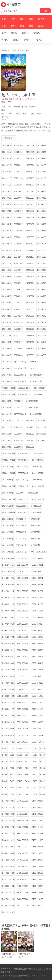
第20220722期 (38, 460)
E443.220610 (8, 866)
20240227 (42, 309)
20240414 (30, 303)
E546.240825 (8, 735)
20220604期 (7, 493)
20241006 (18, 270)
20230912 (7, 349)
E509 (12, 768)
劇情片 (28, 40)
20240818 (42, 277)
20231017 (18, 342)
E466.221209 (23, 827)
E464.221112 (8, 834)
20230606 (34, 368)
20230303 (7, 408)
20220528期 (33, 493)
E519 (27, 755)
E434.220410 (37, 879)
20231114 (30, 335)
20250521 (42, 218)
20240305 (30, 309)
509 (31, 552)
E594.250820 (8, 630)
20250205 (18, 244)
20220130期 (35, 532)
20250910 (7, 198)
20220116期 (21, 539)
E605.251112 (23, 604)
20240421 (18, 303)
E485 (5, 794)
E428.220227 (37, 893)
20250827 (30, 198)
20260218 (7, 165)
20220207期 (21, 532)
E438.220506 (37, 873)
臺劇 (22, 19)
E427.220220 (8, 899)
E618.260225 (8, 578)
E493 (35, 781)
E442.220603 (23, 866)
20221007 (7, 440)
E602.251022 (23, 611)
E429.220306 (23, 893)
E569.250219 (23, 683)
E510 (5, 768)
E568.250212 (37, 683)
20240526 (7, 296)
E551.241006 (23, 722)
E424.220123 (8, 906)
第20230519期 (36, 375)
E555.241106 (8, 716)
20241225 (30, 250)
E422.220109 (37, 906)
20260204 (30, 165)
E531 (5, 748)
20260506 (18, 145)
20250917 (42, 191)
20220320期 (35, 519)
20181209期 (21, 545)
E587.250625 (23, 644)
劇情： (4, 124)
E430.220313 (8, 893)
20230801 (30, 355)
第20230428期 (24, 388)
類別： (4, 114)
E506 (35, 768)
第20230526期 (20, 375)
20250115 (42, 244)
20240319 (7, 309)
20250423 (42, 224)
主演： (4, 107)
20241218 (42, 250)
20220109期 (35, 539)
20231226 (7, 329)
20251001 (18, 191)
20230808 (18, 355)
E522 (5, 755)
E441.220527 (37, 866)
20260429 (30, 145)
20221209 (18, 427)
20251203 (30, 178)
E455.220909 (8, 853)
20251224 (42, 172)
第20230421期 (40, 388)
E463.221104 (23, 834)
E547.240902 (37, 729)
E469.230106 (23, 820)
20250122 (30, 244)
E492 (43, 781)
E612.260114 (8, 591)
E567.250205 (8, 689)
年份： (6, 117)
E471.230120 (37, 814)
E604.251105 (37, 604)
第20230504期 (8, 388)
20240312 (18, 309)
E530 (12, 748)
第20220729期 (8, 460)
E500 (35, 775)
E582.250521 (8, 657)
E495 (20, 781)
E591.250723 (8, 637)
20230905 (18, 349)
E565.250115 (37, 689)
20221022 (30, 434)
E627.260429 (23, 558)
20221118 (30, 427)
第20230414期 (8, 394)
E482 (27, 794)
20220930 (18, 440)
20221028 (18, 434)
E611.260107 (23, 591)
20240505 (42, 296)
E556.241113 (37, 709)
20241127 (30, 257)
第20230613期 (20, 368)
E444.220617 (37, 860)
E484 (12, 794)
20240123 (7, 322)
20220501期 (23, 512)
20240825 (30, 277)
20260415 (7, 152)
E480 (43, 794)
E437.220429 (8, 879)
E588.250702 (8, 644)
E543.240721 (8, 742)
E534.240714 (23, 742)
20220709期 (37, 467)
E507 (27, 768)
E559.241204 (37, 703)
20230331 (38, 394)
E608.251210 (23, 598)
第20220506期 (8, 512)
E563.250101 (23, 696)
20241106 (18, 263)
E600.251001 (8, 617)
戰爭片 (39, 40)
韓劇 (13, 19)
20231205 (42, 329)
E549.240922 (8, 729)
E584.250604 (23, 650)
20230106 (30, 421)
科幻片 (5, 40)
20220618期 (37, 480)
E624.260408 (23, 565)
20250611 (7, 218)
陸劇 (31, 19)
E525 (27, 748)
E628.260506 (8, 558)
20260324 (42, 152)
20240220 (7, 316)
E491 (5, 788)
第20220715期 (22, 467)
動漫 (22, 26)
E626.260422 (37, 558)
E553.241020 (37, 716)
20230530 (7, 375)
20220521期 (23, 499)
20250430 (30, 224)
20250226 (42, 237)
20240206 (30, 316)
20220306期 (21, 526)
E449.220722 (23, 860)
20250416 (7, 231)
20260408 (18, 152)
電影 (4, 33)
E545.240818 (23, 735)
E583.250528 (37, 650)
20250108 (7, 250)
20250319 (7, 237)
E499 (43, 775)
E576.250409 (8, 670)
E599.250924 (23, 617)
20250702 (18, 211)
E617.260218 (23, 578)
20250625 (30, 211)
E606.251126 (8, 604)
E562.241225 (37, 696)
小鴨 (4, 19)
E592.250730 (37, 630)
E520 (20, 755)
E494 (27, 781)
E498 (5, 781)
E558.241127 (8, 709)
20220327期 (21, 519)
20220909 (7, 447)
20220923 (30, 440)
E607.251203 (37, 598)
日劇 (4, 26)
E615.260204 (8, 585)
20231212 (30, 329)
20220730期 (39, 453)
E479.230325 (8, 801)
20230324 (7, 401)
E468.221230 (37, 820)
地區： (19, 114)
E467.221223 (8, 827)
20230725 (42, 355)
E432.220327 (23, 886)
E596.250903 (23, 624)
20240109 (30, 322)
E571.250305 (37, 676)
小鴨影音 (5, 50)
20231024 (7, 342)
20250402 (30, 231)
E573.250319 (8, 676)
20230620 (7, 368)
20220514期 (7, 506)
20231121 (18, 335)
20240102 (42, 322)
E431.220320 (37, 886)
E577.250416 (37, 663)
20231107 (42, 335)
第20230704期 (20, 362)
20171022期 (7, 552)
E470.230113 (8, 820)
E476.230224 (8, 807)
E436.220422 (23, 879)
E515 (12, 761)
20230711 (7, 362)
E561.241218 (8, 703)
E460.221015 (23, 840)
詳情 (49, 131)
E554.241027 (23, 716)
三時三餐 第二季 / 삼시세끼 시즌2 (33, 954)
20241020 (42, 263)
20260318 (7, 159)
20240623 (18, 290)
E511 (43, 761)
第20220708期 (8, 473)
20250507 (18, 224)
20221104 (7, 434)
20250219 (7, 244)
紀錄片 (42, 26)
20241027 (30, 263)
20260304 (30, 159)
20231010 (30, 342)
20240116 (18, 322)
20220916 (42, 440)
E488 (27, 788)
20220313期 (7, 526)
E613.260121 (37, 585)
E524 (35, 748)
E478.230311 (23, 801)
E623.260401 (37, 565)
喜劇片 (25, 33)
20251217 (7, 178)
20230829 (30, 349)
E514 (20, 761)
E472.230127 (23, 814)
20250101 (18, 250)
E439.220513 (23, 873)
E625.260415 (8, 565)
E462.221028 (37, 834)
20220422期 (37, 512)
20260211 (18, 165)
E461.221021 (8, 840)
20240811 (7, 283)
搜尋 (46, 11)
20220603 (20, 493)
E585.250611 (8, 650)
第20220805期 (24, 453)
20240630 (7, 290)
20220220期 (7, 532)
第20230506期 (20, 381)
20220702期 (23, 473)
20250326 (42, 231)
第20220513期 (22, 506)
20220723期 (23, 460)
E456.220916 (37, 847)
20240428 (7, 303)
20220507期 (37, 506)
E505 (43, 768)
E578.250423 (23, 663)
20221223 (7, 427)
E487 (35, 788)
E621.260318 (8, 571)
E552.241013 (8, 722)
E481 (35, 794)
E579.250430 (8, 663)
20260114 (18, 172)
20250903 (18, 198)
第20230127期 (36, 414)
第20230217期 (32, 408)
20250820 (42, 198)
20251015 (7, 191)
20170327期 (21, 552)
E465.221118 (37, 827)
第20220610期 (38, 486)
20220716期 (7, 467)
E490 (12, 788)
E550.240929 (37, 722)
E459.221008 (37, 840)
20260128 (42, 165)
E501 (27, 775)
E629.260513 (42, 552)
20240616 (30, 290)
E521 (12, 755)
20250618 (42, 211)
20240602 (42, 290)
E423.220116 (23, 906)
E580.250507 (37, 657)
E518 (35, 755)
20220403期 (7, 519)
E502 (20, 775)
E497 (12, 781)
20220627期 (7, 480)
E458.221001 (8, 847)
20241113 (7, 263)
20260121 (7, 172)
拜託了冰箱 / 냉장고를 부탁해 (14, 954)
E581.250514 (23, 657)
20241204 (18, 257)
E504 (5, 775)
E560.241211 (23, 703)
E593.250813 (23, 630)
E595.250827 (37, 624)
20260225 (42, 159)
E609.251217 (8, 598)
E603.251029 (8, 611)
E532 (41, 742)
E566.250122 (23, 689)
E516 (5, 761)
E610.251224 (37, 591)
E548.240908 (23, 729)
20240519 (18, 296)
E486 (43, 788)
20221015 (42, 434)
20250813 (7, 204)
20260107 (30, 172)
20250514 (7, 224)
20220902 (18, 447)
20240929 (30, 270)
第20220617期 (8, 486)
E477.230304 (37, 801)
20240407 (42, 303)
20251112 (7, 185)
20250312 (18, 237)
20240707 (42, 283)
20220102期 (7, 545)
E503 (12, 775)
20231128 (7, 335)
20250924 (30, 191)
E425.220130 (37, 899)
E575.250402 (23, 670)
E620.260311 (23, 571)
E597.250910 (8, 624)
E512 (35, 761)
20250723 (30, 204)
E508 (20, 768)
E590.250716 (23, 637)
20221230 (42, 421)
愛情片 (37, 33)
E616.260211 (37, 578)
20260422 (42, 145)
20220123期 (7, 539)
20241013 (7, 270)
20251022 (42, 185)
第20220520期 (38, 499)
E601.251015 (37, 611)
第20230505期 (36, 381)
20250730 (18, 204)
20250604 (18, 218)
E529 (20, 748)
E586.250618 (37, 644)
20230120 (7, 421)
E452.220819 (8, 860)
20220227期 (35, 526)
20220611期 (23, 486)
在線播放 (9, 138)
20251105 (18, 185)
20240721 (18, 283)
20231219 (18, 329)
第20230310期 (32, 401)
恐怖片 (16, 40)
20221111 (42, 427)
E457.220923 (23, 847)
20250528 (30, 218)
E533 (34, 742)
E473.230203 (8, 814)
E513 (27, 761)
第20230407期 (24, 394)
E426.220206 (23, 899)
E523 (43, 748)
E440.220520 (8, 873)
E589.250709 (37, 637)
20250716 (42, 204)
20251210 (18, 178)
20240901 (18, 277)
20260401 (30, 152)
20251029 (30, 185)
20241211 (7, 257)
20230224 (18, 408)
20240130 (42, 316)
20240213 (18, 316)
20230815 (7, 355)
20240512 (30, 296)
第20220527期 (8, 499)
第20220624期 (22, 480)
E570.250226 (8, 683)
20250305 (30, 237)
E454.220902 (23, 853)
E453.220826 (37, 853)
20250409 (18, 231)
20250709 (7, 211)
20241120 (42, 257)
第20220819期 (8, 453)
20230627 (34, 362)
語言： (34, 114)
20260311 (18, 159)
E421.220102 (8, 912)
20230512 (7, 381)
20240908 (7, 277)
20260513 (7, 145)
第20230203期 (20, 414)
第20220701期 (38, 473)
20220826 (30, 447)
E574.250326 (37, 670)
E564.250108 (8, 696)
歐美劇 (42, 19)
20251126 (42, 178)
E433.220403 (8, 886)
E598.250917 (37, 617)
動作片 (14, 33)
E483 (20, 794)
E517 (43, 755)
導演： (4, 110)
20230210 (7, 414)
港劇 (13, 26)
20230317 (18, 401)
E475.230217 (23, 807)
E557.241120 (23, 709)
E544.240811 (37, 735)
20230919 (42, 342)
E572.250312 (23, 676)
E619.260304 (37, 571)
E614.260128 (23, 585)
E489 (20, 788)
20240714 (30, 283)
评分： (4, 102)
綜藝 (31, 26)
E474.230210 (37, 807)
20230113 (18, 421)
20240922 (42, 270)
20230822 (42, 349)
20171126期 (35, 545)
